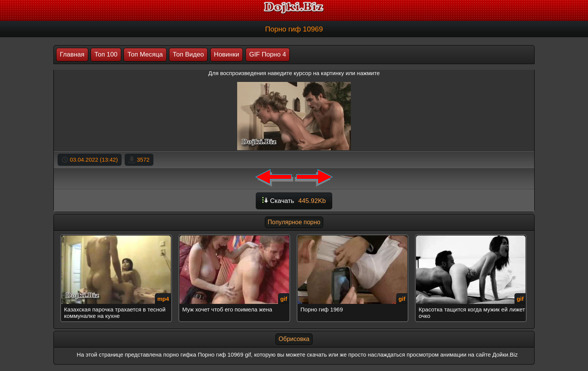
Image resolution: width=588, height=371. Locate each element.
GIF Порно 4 (268, 54)
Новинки (227, 54)
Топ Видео (188, 54)
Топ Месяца (145, 54)
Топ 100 (106, 54)
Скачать (294, 201)
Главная (72, 54)
